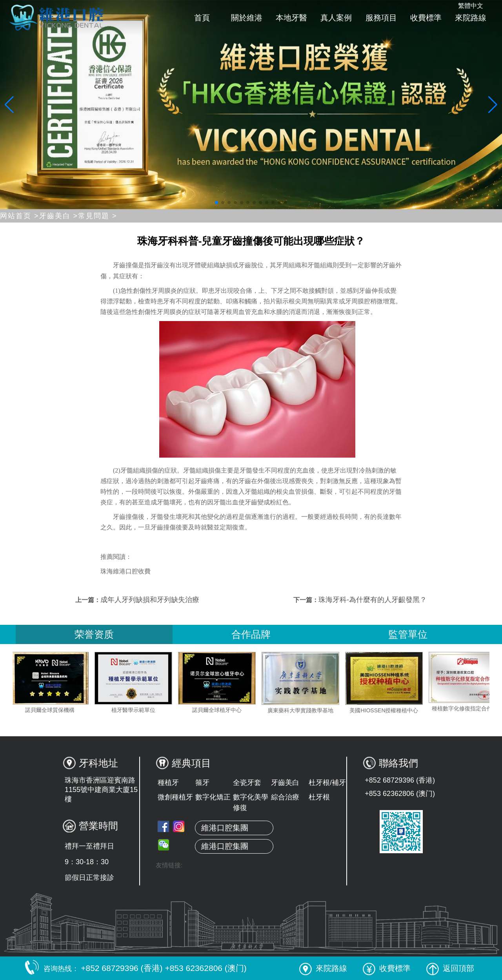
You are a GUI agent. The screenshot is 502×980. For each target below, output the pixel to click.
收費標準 (426, 18)
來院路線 (471, 18)
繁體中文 (471, 6)
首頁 (202, 18)
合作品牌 (251, 634)
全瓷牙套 (247, 783)
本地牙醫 (291, 18)
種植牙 (168, 783)
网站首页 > (20, 216)
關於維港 (247, 18)
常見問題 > (98, 216)
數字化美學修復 (251, 802)
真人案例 (336, 18)
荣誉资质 (94, 634)
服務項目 (381, 18)
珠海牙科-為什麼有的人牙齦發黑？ (373, 600)
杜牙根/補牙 (327, 783)
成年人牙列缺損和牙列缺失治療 (150, 600)
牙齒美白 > (59, 216)
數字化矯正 (213, 797)
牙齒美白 (285, 783)
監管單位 (408, 634)
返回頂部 (450, 968)
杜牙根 (319, 797)
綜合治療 (285, 797)
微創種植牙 (175, 797)
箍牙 (202, 783)
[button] (216, 203)
